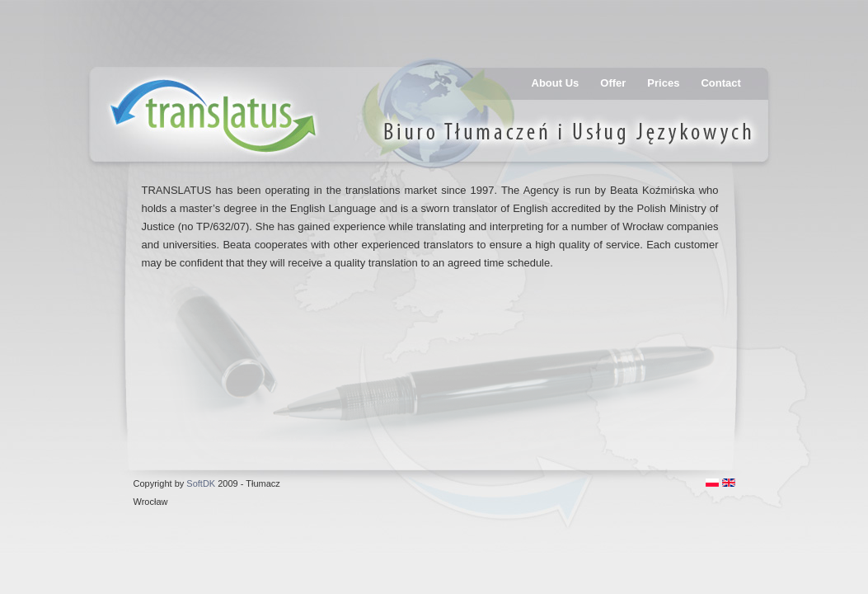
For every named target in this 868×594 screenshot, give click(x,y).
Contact (720, 83)
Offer (613, 83)
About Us (556, 83)
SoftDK (201, 483)
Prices (663, 83)
